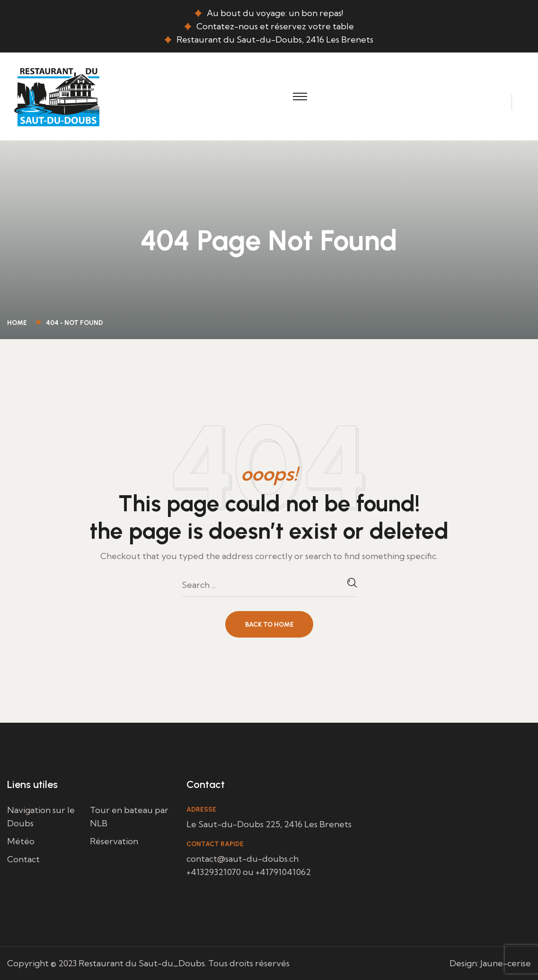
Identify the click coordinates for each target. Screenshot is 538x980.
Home (18, 323)
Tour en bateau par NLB (129, 817)
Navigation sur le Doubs (41, 817)
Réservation (114, 841)
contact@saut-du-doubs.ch (243, 859)
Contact (23, 859)
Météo (21, 841)
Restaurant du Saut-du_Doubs (142, 963)
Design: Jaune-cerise (490, 963)
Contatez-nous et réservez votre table (275, 26)
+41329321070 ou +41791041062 (249, 872)
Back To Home (269, 625)
